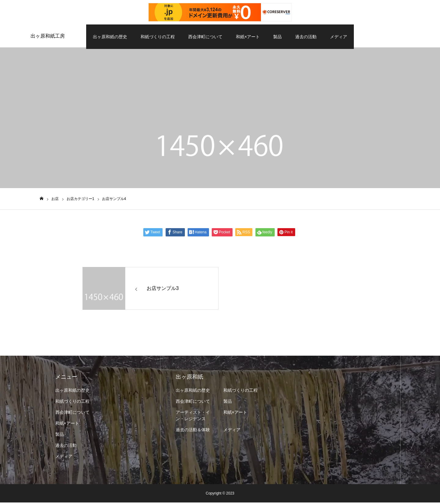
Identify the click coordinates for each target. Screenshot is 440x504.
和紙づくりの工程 (158, 37)
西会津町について (205, 37)
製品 (277, 37)
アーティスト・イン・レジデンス (193, 417)
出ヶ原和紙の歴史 (110, 37)
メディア (339, 37)
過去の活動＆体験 (193, 431)
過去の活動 (306, 37)
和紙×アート (248, 37)
